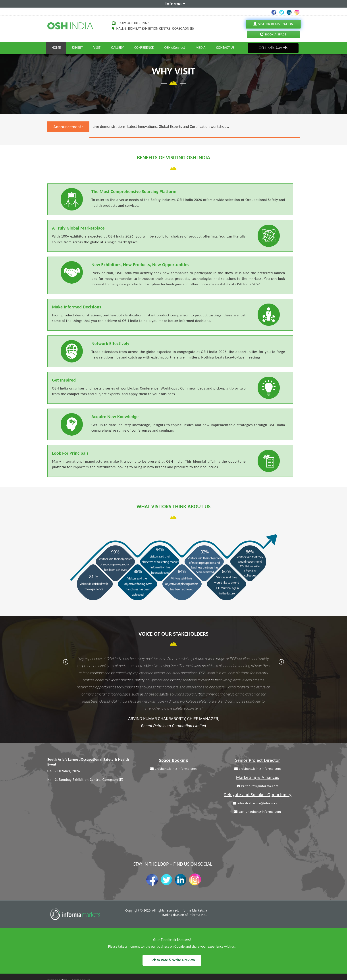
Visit (97, 48)
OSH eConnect (175, 48)
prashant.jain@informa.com (174, 769)
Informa (174, 4)
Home (56, 48)
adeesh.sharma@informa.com (258, 803)
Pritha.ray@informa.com (258, 786)
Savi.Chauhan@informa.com (258, 812)
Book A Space (273, 34)
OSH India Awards (273, 48)
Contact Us (225, 48)
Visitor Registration (273, 24)
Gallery (117, 48)
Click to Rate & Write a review (172, 960)
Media (201, 48)
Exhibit (77, 48)
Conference (144, 48)
